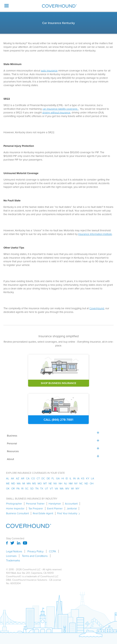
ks (83, 478)
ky (88, 478)
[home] (58, 6)
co (33, 478)
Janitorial (72, 509)
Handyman (55, 504)
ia (78, 478)
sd (32, 488)
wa (62, 488)
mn (29, 483)
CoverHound (97, 308)
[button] (7, 6)
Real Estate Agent (43, 513)
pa (18, 488)
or (13, 488)
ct (38, 478)
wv (67, 488)
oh (92, 483)
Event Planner (55, 509)
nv (55, 483)
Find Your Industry (67, 513)
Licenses (11, 556)
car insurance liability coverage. (61, 109)
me (8, 483)
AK (13, 478)
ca (28, 478)
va (56, 488)
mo (40, 483)
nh (60, 483)
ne (50, 483)
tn (37, 488)
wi (72, 488)
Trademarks (13, 560)
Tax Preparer (36, 509)
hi (63, 478)
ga (58, 478)
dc (43, 478)
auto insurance (49, 71)
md (13, 483)
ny (76, 483)
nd (86, 483)
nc (81, 483)
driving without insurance (56, 112)
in (74, 478)
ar (23, 478)
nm (71, 483)
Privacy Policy (35, 551)
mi (24, 483)
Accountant (71, 504)
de (48, 478)
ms (34, 483)
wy (77, 488)
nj (66, 483)
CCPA (52, 551)
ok (8, 488)
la (93, 478)
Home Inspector (15, 509)
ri (22, 488)
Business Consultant (17, 513)
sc (27, 488)
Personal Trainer (35, 504)
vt (51, 488)
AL (8, 478)
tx (42, 488)
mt (45, 483)
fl (53, 478)
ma (19, 483)
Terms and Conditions (35, 556)
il (71, 478)
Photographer (14, 504)
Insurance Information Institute (95, 234)
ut (47, 488)
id (67, 478)
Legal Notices (14, 551)
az (18, 478)
